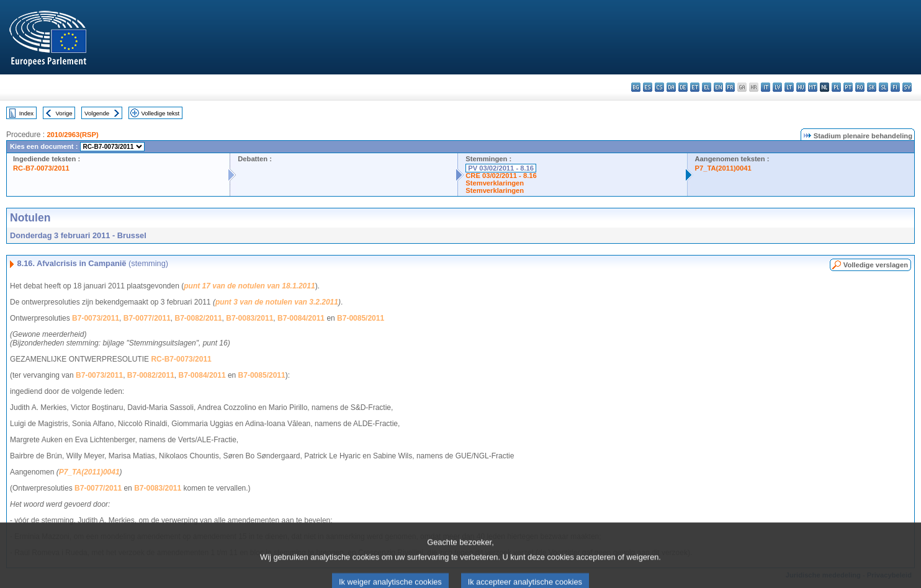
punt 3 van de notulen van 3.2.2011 (277, 302)
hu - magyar (801, 87)
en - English (718, 87)
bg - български (636, 87)
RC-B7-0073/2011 (41, 168)
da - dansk (671, 87)
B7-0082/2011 (199, 318)
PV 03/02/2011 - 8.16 (501, 168)
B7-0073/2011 (96, 318)
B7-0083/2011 (249, 318)
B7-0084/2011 (301, 318)
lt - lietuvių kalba (789, 87)
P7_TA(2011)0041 (723, 168)
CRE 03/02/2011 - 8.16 (501, 176)
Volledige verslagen (876, 265)
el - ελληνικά (707, 87)
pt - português (848, 87)
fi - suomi (895, 87)
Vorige (64, 113)
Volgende (97, 113)
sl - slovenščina (883, 87)
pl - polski (836, 87)
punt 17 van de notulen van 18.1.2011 (249, 286)
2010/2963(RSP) (72, 135)
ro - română (860, 87)
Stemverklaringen (495, 183)
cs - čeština (659, 87)
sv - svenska (907, 87)
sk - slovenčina (872, 87)
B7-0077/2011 (147, 318)
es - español (648, 87)
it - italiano (766, 87)
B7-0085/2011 (361, 318)
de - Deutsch (683, 87)
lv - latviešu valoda (777, 87)
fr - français (730, 87)
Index (26, 113)
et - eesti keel (695, 87)
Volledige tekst (160, 113)
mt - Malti (813, 87)
